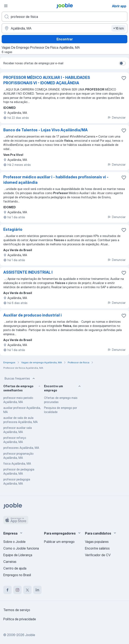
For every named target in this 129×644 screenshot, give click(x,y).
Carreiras (10, 562)
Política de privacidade (20, 619)
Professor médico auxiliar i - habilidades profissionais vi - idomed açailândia (56, 180)
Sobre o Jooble (14, 542)
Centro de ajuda (15, 568)
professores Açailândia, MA (21, 448)
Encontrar (65, 39)
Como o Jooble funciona (21, 548)
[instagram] (17, 590)
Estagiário (13, 229)
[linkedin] (37, 590)
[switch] (122, 63)
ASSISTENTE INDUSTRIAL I (28, 272)
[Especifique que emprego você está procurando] (64, 17)
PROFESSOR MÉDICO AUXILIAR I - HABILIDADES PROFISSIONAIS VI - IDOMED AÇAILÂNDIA (47, 80)
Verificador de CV (98, 555)
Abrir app (119, 6)
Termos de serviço (17, 610)
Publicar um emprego (59, 542)
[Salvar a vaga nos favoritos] (124, 78)
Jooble (30, 635)
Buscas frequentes (20, 378)
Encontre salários (97, 548)
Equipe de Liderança (18, 555)
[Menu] (6, 6)
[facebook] (7, 590)
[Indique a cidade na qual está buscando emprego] (64, 28)
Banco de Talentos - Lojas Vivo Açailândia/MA (45, 130)
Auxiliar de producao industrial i (33, 315)
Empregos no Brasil (17, 575)
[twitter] (27, 590)
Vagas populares (97, 542)
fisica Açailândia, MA (17, 463)
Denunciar (116, 117)
